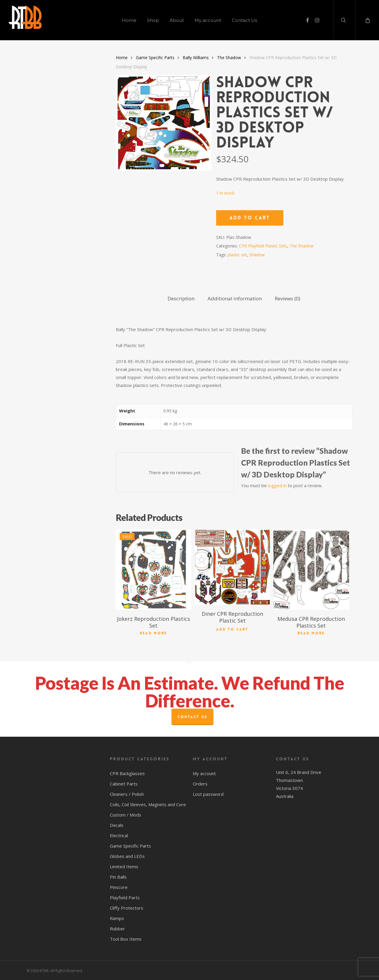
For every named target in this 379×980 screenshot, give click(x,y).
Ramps (117, 918)
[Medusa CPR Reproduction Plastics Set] (311, 570)
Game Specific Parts (155, 57)
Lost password (208, 794)
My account (204, 773)
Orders (200, 784)
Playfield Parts (125, 898)
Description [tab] (181, 298)
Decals (117, 825)
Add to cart (250, 218)
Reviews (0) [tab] (288, 298)
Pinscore (119, 887)
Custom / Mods (126, 815)
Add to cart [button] (232, 629)
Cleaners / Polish (127, 794)
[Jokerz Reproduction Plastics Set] (154, 570)
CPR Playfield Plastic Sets (263, 246)
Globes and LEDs (127, 856)
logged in (277, 485)
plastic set (237, 255)
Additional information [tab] (235, 298)
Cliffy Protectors (127, 908)
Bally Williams (196, 57)
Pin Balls (118, 877)
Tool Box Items (126, 939)
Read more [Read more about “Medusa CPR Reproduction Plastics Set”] (311, 633)
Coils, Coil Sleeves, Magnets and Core (148, 804)
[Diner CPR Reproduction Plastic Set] (232, 567)
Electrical (119, 835)
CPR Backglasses (127, 773)
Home (122, 57)
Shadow (257, 255)
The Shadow (229, 57)
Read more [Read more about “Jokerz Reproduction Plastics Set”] (153, 633)
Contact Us (192, 717)
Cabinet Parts (124, 784)
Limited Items (124, 866)
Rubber (117, 929)
